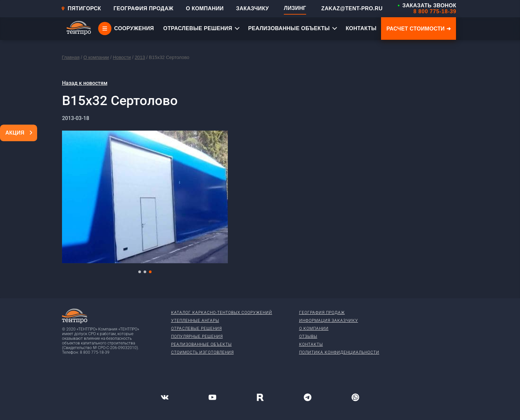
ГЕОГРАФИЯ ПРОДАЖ (143, 8)
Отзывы (308, 336)
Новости (122, 57)
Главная (71, 57)
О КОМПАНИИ (205, 8)
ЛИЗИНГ (295, 8)
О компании (96, 57)
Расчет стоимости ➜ (419, 29)
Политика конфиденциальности (339, 352)
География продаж (322, 313)
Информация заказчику (329, 321)
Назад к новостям (85, 83)
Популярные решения (197, 336)
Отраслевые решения (196, 329)
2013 (140, 57)
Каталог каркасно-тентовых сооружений (222, 313)
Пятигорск (81, 8)
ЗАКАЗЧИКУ (253, 8)
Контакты (311, 344)
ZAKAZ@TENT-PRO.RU (352, 8)
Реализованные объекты (201, 344)
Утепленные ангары (195, 321)
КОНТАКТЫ (361, 28)
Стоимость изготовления (202, 352)
